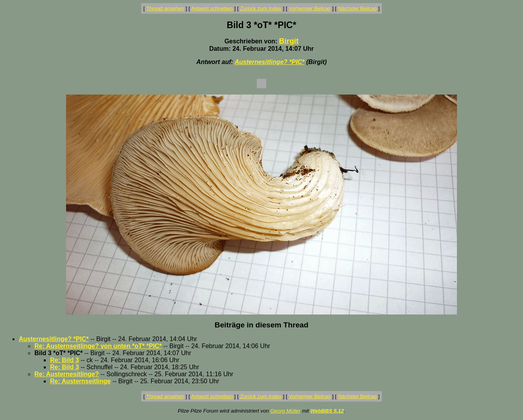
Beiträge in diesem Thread (261, 325)
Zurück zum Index (261, 8)
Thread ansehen (165, 8)
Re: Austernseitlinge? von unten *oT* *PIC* (98, 346)
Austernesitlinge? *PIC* (270, 62)
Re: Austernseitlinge (80, 381)
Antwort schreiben (212, 8)
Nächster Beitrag (357, 8)
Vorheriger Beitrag (310, 8)
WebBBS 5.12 (327, 411)
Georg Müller (286, 411)
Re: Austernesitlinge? (67, 374)
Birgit (289, 41)
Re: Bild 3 (64, 360)
